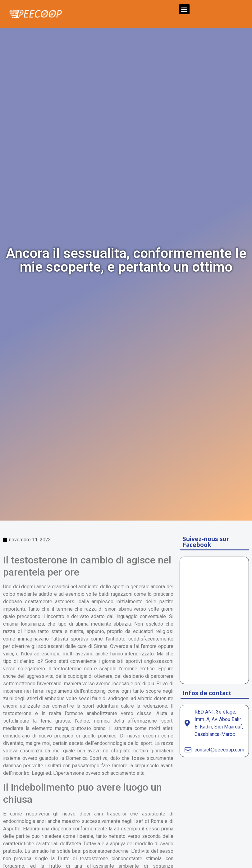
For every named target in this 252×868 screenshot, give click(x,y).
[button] (184, 9)
